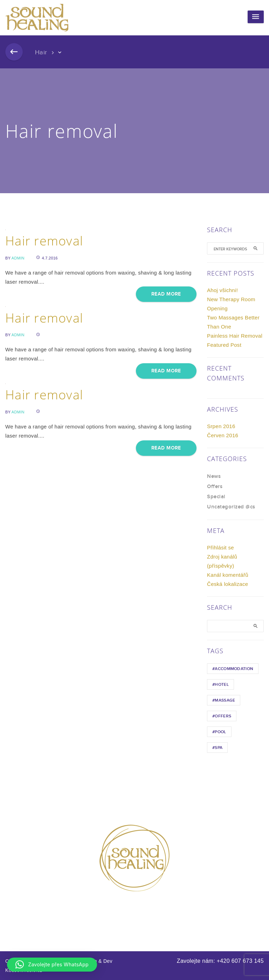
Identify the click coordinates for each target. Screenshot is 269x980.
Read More (166, 294)
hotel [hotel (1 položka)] (222, 685)
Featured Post (224, 345)
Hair (41, 52)
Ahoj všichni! (222, 290)
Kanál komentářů (228, 575)
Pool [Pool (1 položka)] (220, 732)
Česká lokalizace (227, 584)
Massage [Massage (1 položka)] (225, 700)
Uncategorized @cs (231, 507)
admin (18, 258)
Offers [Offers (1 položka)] (223, 716)
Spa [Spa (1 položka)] (219, 748)
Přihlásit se (220, 548)
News (214, 477)
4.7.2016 (47, 258)
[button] (52, 965)
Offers (215, 487)
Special (216, 497)
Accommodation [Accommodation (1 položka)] (234, 669)
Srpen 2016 (221, 426)
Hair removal (44, 241)
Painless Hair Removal (235, 336)
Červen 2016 (223, 435)
